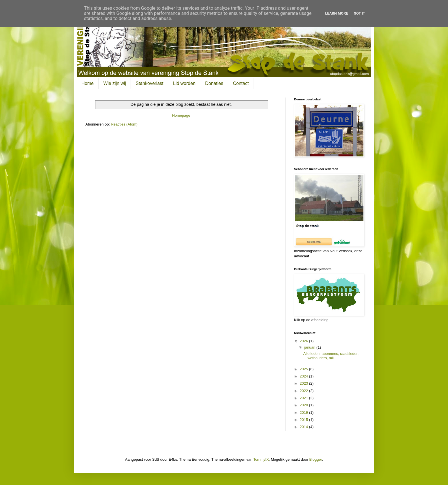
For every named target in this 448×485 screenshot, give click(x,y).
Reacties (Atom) (124, 124)
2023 (304, 383)
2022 (304, 391)
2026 (304, 341)
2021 (304, 398)
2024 (304, 376)
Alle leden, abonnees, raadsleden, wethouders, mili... (331, 356)
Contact (241, 83)
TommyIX (261, 459)
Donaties (214, 83)
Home (88, 83)
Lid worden (184, 83)
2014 (304, 427)
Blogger (315, 459)
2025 (304, 369)
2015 (304, 420)
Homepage (181, 115)
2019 (304, 413)
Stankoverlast (150, 83)
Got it (359, 13)
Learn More (337, 13)
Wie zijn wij (115, 83)
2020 (304, 405)
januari (310, 347)
